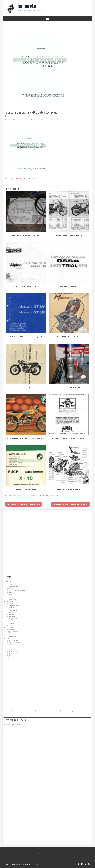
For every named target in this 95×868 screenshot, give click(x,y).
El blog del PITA (10, 627)
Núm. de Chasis (13, 618)
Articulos (8, 581)
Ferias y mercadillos (14, 642)
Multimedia (12, 616)
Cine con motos (13, 609)
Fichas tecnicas (13, 611)
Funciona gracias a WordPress (13, 864)
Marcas (11, 592)
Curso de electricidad (17, 585)
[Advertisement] (18, 540)
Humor (11, 612)
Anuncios (11, 603)
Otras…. (8, 657)
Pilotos (11, 594)
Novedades (12, 635)
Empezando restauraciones (17, 590)
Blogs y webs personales (16, 633)
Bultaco (14, 620)
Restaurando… (13, 599)
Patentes (11, 624)
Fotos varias (12, 649)
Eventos (8, 638)
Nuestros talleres (13, 655)
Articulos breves (13, 586)
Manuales (9, 495)
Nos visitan (12, 629)
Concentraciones (13, 640)
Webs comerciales (14, 637)
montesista (20, 116)
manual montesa (26, 495)
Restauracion (12, 598)
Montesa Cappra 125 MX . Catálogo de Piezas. (23, 504)
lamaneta (27, 5)
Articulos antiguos (14, 605)
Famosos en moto (14, 648)
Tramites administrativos (16, 625)
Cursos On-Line (13, 588)
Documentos (10, 601)
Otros (10, 622)
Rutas (10, 644)
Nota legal (40, 854)
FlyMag (28, 864)
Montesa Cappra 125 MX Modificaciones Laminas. (70, 504)
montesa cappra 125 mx (52, 495)
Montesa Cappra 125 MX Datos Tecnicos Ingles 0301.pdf (22, 179)
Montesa (33, 495)
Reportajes (12, 596)
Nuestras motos (13, 653)
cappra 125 (18, 495)
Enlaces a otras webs (12, 631)
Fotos (7, 646)
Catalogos (12, 607)
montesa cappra (41, 495)
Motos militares (13, 651)
